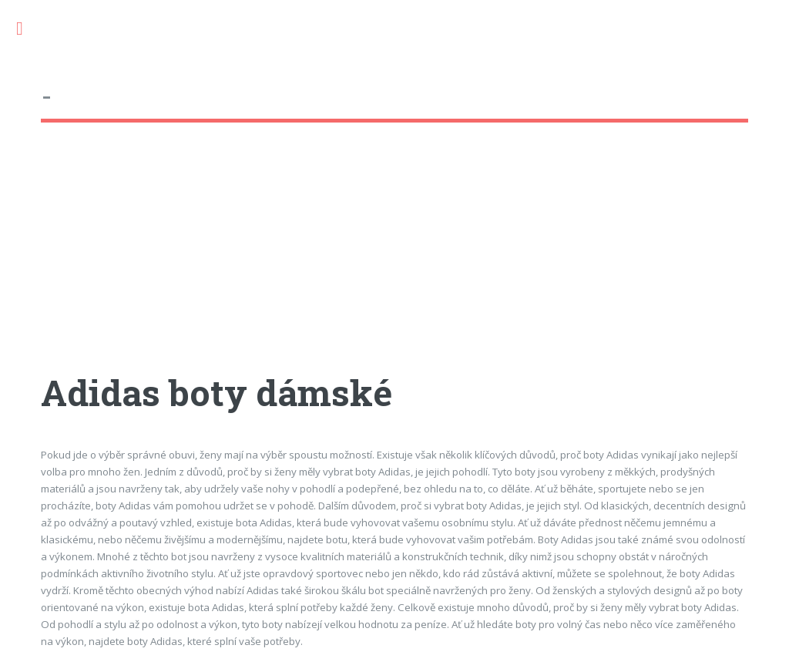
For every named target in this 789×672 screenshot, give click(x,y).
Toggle (28, 29)
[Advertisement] (394, 261)
